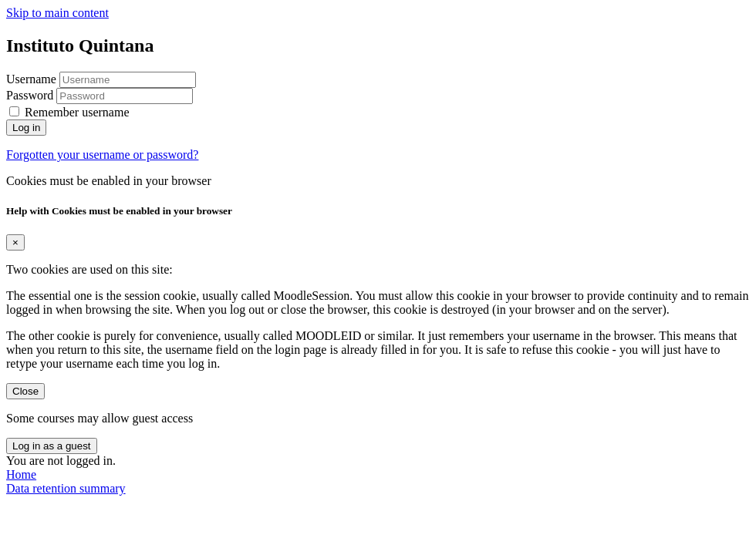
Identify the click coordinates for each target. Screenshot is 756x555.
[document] (378, 302)
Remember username (77, 112)
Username (33, 79)
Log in (26, 128)
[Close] (15, 242)
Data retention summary (66, 488)
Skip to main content (57, 13)
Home (21, 474)
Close (25, 391)
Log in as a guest (52, 446)
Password (30, 95)
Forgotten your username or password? (102, 155)
